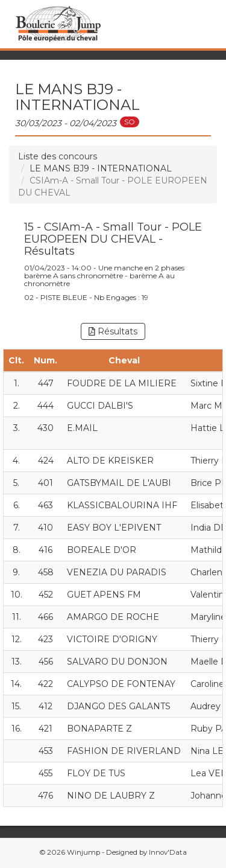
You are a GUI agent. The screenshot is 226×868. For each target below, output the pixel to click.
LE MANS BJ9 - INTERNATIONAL (101, 168)
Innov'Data (168, 852)
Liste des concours (58, 156)
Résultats (113, 331)
